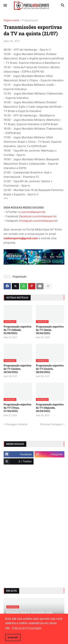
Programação (30, 20)
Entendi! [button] (13, 637)
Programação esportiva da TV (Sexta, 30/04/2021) (50, 330)
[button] (5, 5)
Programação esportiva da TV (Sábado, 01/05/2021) (17, 330)
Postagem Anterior (17, 424)
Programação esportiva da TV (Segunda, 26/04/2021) (50, 408)
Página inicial (11, 20)
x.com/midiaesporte (32, 212)
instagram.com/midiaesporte (38, 221)
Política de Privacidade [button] (27, 628)
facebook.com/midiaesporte (38, 216)
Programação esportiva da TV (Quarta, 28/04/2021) (50, 369)
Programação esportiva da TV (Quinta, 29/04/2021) (17, 369)
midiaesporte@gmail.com (21, 238)
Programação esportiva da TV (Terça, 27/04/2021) (17, 408)
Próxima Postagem (51, 424)
